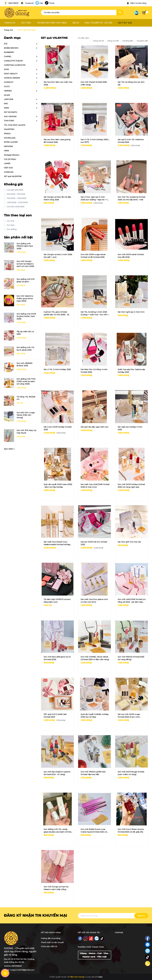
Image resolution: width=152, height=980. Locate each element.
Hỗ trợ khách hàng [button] (51, 933)
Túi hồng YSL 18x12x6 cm (26, 398)
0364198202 (13, 3)
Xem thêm (9, 449)
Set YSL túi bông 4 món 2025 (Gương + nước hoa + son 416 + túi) (94, 313)
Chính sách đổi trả (49, 946)
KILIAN (7, 95)
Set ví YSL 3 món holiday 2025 (57, 369)
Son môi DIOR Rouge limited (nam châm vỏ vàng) (131, 773)
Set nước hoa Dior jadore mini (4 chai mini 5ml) (94, 601)
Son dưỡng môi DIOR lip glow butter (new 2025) (26, 316)
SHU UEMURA (10, 116)
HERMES (8, 91)
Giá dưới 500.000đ (15, 190)
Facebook (29, 3)
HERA (6, 151)
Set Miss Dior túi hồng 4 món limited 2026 (94, 371)
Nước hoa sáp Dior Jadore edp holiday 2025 (131, 371)
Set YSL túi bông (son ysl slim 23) (131, 83)
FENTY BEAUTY (11, 74)
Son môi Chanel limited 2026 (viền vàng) (94, 83)
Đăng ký (141, 916)
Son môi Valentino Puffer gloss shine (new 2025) (25, 298)
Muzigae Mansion (12, 155)
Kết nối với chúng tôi (89, 933)
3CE (6, 44)
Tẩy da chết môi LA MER (25, 333)
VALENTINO (9, 129)
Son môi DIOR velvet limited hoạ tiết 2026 (131, 256)
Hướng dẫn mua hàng (51, 938)
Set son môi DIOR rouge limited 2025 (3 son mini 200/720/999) (129, 716)
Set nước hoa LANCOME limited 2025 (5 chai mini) (95, 486)
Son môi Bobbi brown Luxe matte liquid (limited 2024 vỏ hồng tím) (94, 831)
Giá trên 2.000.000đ (15, 207)
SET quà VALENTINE (13, 176)
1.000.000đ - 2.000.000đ (17, 202)
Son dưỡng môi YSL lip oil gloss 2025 (26, 349)
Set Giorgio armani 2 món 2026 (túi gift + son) (58, 256)
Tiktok (52, 3)
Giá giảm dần (141, 41)
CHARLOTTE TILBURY (13, 61)
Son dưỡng (11, 229)
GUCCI (7, 86)
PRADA (7, 134)
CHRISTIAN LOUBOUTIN (15, 65)
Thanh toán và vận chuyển (52, 942)
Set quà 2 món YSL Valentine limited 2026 (131, 141)
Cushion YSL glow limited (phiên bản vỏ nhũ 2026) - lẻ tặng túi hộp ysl (56, 313)
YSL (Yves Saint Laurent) (15, 125)
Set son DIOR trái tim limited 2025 (94, 543)
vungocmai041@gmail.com (22, 970)
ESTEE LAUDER (11, 142)
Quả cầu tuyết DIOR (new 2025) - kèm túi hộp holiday (58, 486)
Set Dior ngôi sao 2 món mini (131, 312)
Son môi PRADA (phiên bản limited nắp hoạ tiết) (93, 773)
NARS (6, 108)
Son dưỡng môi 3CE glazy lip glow (26, 280)
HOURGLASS (10, 138)
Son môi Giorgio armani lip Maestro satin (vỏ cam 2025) (25, 264)
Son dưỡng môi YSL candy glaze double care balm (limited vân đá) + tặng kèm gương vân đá (58, 831)
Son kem (11, 225)
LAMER (7, 163)
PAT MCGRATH (11, 112)
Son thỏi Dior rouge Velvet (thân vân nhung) (26, 415)
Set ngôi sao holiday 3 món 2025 (130, 428)
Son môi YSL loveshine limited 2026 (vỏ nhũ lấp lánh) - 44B (131, 198)
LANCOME (9, 99)
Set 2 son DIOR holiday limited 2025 (58, 428)
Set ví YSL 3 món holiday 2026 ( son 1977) (95, 141)
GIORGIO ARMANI (12, 78)
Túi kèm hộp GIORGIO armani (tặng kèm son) (57, 601)
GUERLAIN (9, 172)
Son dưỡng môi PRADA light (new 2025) (25, 246)
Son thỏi (10, 221)
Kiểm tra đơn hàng (136, 3)
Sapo (100, 977)
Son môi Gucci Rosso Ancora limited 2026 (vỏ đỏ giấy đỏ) (131, 831)
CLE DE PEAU (10, 159)
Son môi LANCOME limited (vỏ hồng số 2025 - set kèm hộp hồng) (132, 601)
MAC (6, 104)
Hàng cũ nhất (112, 41)
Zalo (41, 3)
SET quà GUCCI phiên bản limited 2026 (55, 716)
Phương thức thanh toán (91, 947)
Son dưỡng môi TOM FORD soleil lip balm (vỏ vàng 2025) (26, 381)
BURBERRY (9, 52)
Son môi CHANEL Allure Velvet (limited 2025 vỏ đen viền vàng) (95, 658)
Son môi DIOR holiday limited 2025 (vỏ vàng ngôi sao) (131, 486)
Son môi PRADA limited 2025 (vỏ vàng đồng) (131, 658)
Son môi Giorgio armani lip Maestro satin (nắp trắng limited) (56, 888)
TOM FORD (9, 121)
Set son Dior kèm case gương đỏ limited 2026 (57, 141)
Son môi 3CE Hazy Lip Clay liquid (26, 432)
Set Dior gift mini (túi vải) (129, 542)
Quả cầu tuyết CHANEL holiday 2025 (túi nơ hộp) (95, 716)
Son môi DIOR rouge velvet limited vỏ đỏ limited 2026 (93, 256)
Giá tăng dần (127, 41)
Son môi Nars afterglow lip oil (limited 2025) (57, 658)
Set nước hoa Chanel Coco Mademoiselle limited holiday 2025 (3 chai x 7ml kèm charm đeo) (57, 543)
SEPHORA (8, 146)
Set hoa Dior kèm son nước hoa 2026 (58, 83)
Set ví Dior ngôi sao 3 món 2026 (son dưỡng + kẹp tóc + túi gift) (95, 198)
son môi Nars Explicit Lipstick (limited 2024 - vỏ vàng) (57, 773)
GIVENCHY (9, 82)
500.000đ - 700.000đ (16, 194)
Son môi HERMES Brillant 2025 (25, 364)
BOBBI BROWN (11, 48)
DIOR (6, 69)
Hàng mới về (97, 41)
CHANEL (8, 56)
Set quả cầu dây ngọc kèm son (94, 427)
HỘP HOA (8, 168)
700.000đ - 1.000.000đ (16, 198)
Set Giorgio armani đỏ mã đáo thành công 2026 (57, 198)
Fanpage (119, 933)
